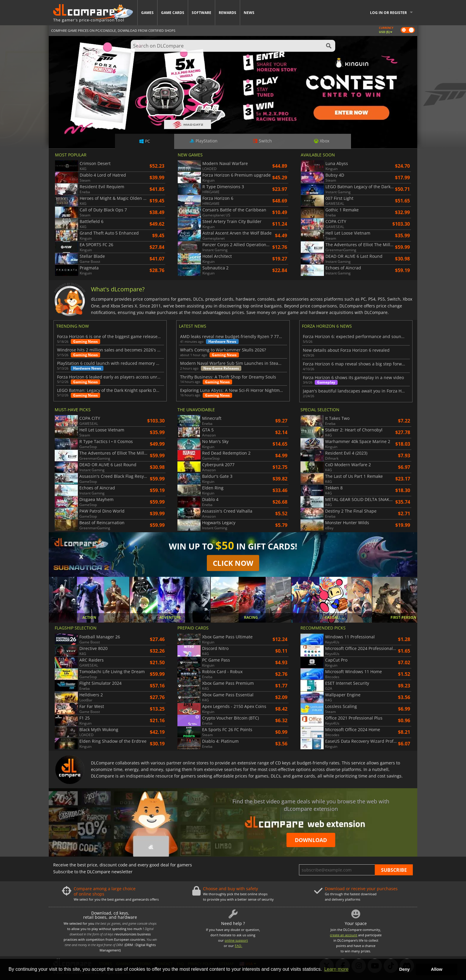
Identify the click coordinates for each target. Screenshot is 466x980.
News (249, 13)
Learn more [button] (336, 969)
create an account (344, 935)
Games (147, 13)
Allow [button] (437, 969)
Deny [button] (404, 969)
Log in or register (388, 13)
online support (236, 940)
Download (311, 840)
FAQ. (238, 946)
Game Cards (173, 13)
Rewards (228, 13)
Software (201, 13)
